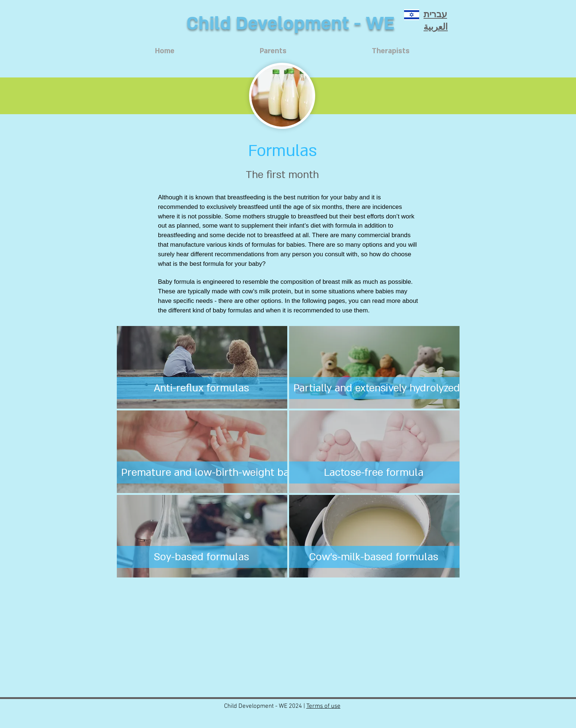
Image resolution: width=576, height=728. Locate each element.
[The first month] (282, 175)
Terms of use (323, 706)
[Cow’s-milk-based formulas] (374, 557)
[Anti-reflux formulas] (201, 388)
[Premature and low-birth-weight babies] (215, 472)
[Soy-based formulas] (201, 557)
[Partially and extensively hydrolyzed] (377, 388)
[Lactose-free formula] (374, 472)
